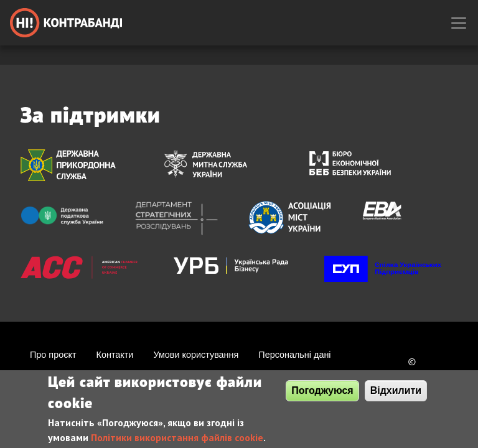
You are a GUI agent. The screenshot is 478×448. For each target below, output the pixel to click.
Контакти (115, 355)
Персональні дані (294, 355)
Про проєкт (53, 355)
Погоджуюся (322, 395)
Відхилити (396, 395)
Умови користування (196, 355)
